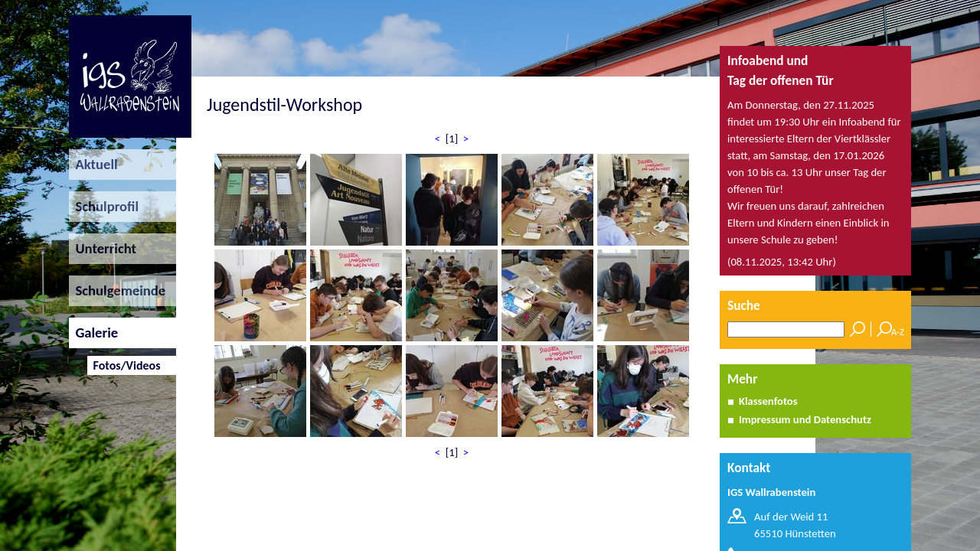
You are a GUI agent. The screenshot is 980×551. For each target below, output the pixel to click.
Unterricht (103, 248)
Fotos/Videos (124, 365)
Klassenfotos (768, 401)
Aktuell (93, 164)
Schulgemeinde (117, 290)
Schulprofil (104, 206)
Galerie (93, 333)
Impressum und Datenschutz (805, 419)
